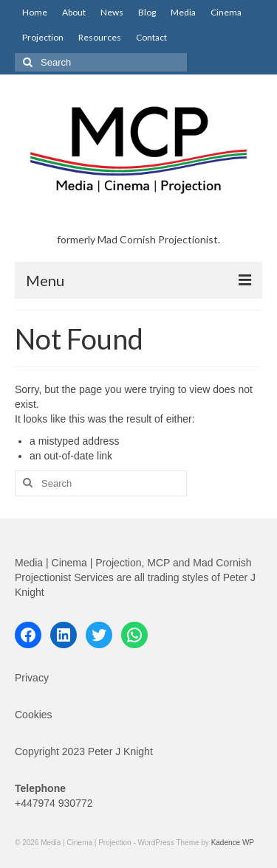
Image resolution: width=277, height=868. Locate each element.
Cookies (34, 715)
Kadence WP (233, 843)
